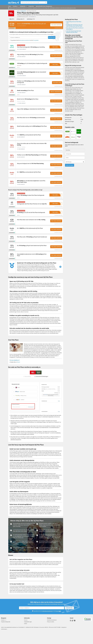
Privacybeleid (36, 41)
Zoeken (46, 3)
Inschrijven (40, 38)
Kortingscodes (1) (22, 20)
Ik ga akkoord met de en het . (25, 41)
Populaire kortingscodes (6, 634)
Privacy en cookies (51, 634)
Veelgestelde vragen (28, 634)
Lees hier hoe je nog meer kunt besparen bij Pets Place (74, 32)
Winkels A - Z (4, 632)
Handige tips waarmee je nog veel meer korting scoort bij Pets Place (74, 26)
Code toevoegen (70, 166)
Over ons (26, 632)
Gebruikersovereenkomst (25, 41)
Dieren (19, 374)
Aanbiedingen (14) (34, 20)
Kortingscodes (23, 11)
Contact (26, 636)
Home (18, 11)
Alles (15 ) (13, 20)
